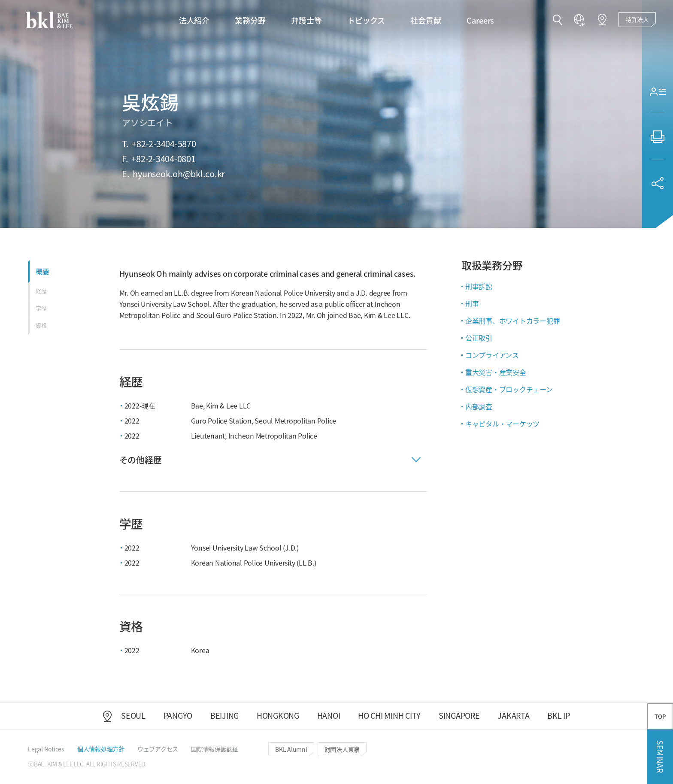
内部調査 (479, 406)
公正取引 (479, 338)
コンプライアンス (492, 355)
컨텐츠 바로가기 (0, 0)
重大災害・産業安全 (496, 372)
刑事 (472, 303)
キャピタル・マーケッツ (502, 424)
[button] (558, 21)
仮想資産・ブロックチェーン (509, 389)
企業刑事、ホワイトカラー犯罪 (513, 321)
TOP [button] (660, 716)
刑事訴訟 (479, 286)
